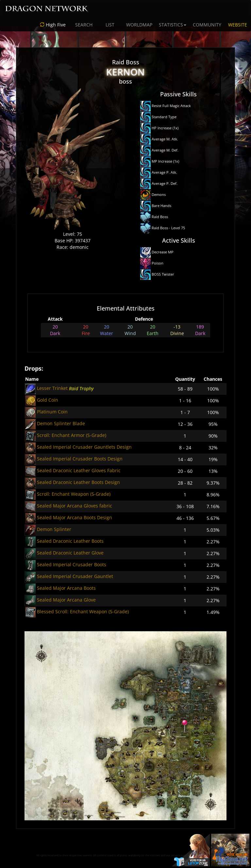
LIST (110, 25)
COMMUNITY (207, 25)
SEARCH (84, 25)
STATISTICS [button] (173, 25)
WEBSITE (238, 25)
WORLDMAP (139, 25)
